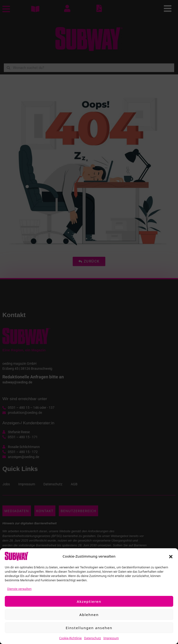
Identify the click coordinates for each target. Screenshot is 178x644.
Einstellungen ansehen (89, 628)
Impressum (111, 638)
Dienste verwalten (19, 589)
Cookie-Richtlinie (71, 638)
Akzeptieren (89, 601)
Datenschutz (93, 638)
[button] (171, 556)
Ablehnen (89, 615)
